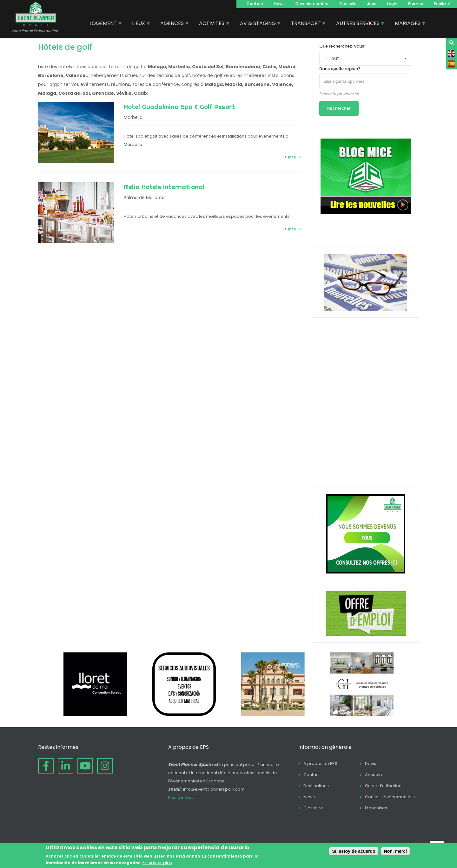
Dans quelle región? (340, 69)
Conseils (348, 4)
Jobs (372, 4)
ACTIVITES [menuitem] (212, 24)
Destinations (316, 786)
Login (392, 4)
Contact (255, 4)
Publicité (442, 4)
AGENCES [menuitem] (172, 24)
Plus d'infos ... (182, 797)
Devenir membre (312, 4)
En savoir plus (157, 863)
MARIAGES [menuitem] (408, 24)
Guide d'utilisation (383, 786)
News (279, 4)
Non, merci (395, 851)
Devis (371, 764)
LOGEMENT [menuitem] (103, 24)
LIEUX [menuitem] (139, 24)
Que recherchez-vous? (343, 46)
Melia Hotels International (164, 187)
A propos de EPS (320, 764)
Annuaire (374, 775)
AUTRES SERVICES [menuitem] (358, 24)
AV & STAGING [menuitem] (258, 24)
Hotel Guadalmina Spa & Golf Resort (179, 107)
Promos (416, 4)
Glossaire (313, 808)
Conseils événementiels (390, 797)
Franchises (376, 808)
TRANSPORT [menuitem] (306, 24)
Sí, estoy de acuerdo (354, 851)
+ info (290, 157)
